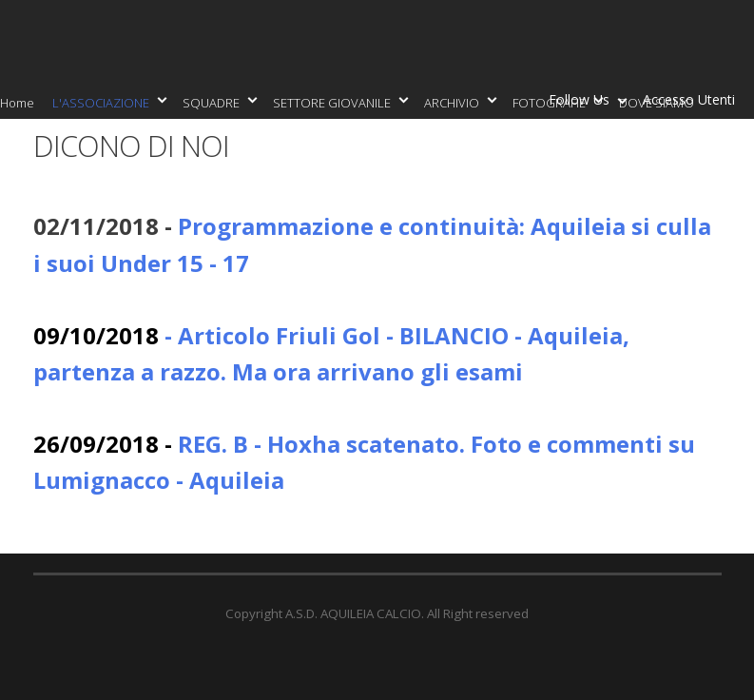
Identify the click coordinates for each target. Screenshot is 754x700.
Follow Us (583, 103)
